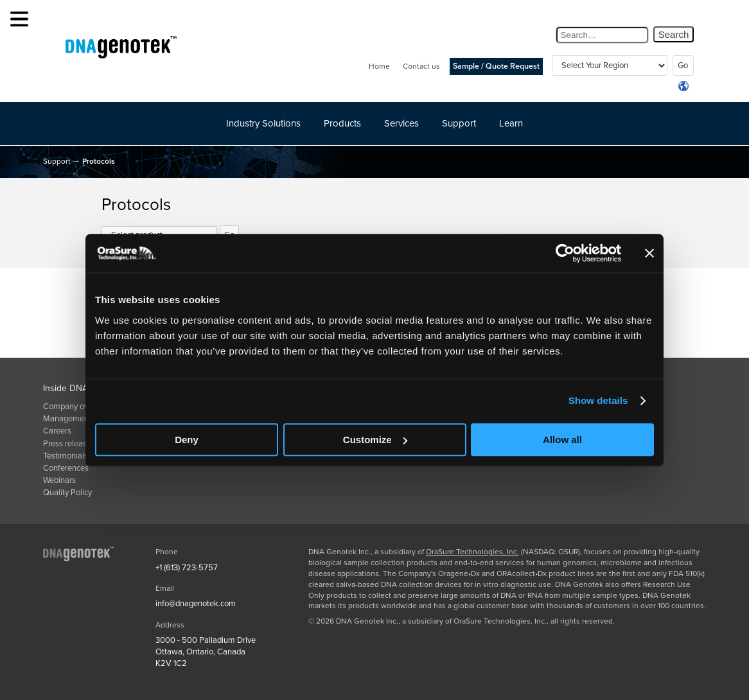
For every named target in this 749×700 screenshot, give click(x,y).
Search (674, 34)
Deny (187, 440)
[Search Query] (602, 35)
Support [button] (459, 123)
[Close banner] (649, 253)
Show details (598, 400)
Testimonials (66, 456)
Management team (77, 419)
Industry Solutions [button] (263, 123)
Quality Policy (67, 493)
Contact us (421, 66)
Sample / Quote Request (496, 66)
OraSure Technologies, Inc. (472, 552)
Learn (511, 123)
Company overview (77, 407)
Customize (375, 440)
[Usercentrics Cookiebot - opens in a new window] (565, 253)
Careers (57, 431)
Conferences (66, 468)
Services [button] (401, 123)
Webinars (59, 480)
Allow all (562, 440)
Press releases (69, 444)
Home (379, 66)
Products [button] (342, 123)
